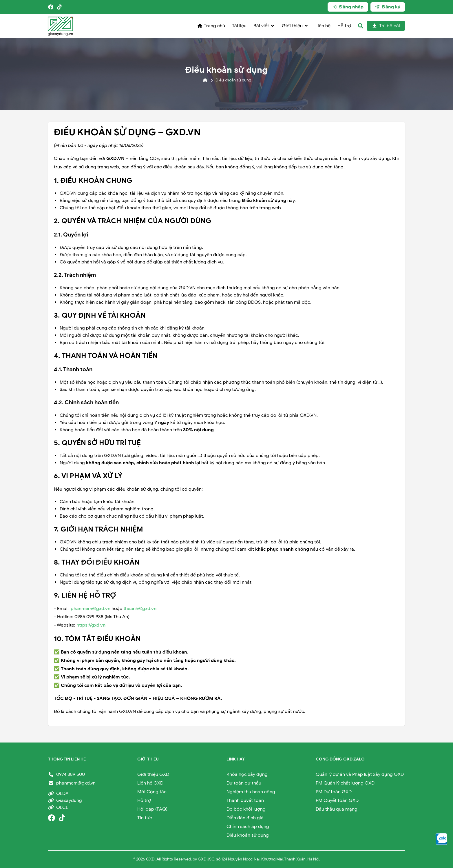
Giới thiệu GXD (153, 774)
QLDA (58, 794)
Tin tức (145, 818)
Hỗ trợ (344, 26)
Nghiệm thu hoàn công (251, 792)
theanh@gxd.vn (140, 609)
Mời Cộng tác (152, 792)
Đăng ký (388, 7)
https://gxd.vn (91, 625)
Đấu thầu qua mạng (337, 809)
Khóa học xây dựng (247, 774)
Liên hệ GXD (150, 783)
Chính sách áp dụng (248, 827)
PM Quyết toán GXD (337, 800)
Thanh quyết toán (245, 800)
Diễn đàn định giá (245, 818)
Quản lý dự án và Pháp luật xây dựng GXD (360, 774)
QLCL (58, 807)
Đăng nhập (348, 7)
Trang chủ (211, 26)
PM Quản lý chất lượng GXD (345, 783)
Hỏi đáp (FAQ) (152, 809)
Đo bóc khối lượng (246, 809)
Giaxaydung (65, 800)
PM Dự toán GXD (334, 792)
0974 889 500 (66, 774)
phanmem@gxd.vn (91, 609)
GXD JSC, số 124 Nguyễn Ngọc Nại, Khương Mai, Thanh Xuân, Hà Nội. (259, 859)
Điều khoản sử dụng (248, 835)
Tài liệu (239, 26)
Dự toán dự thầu (244, 783)
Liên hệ (323, 26)
